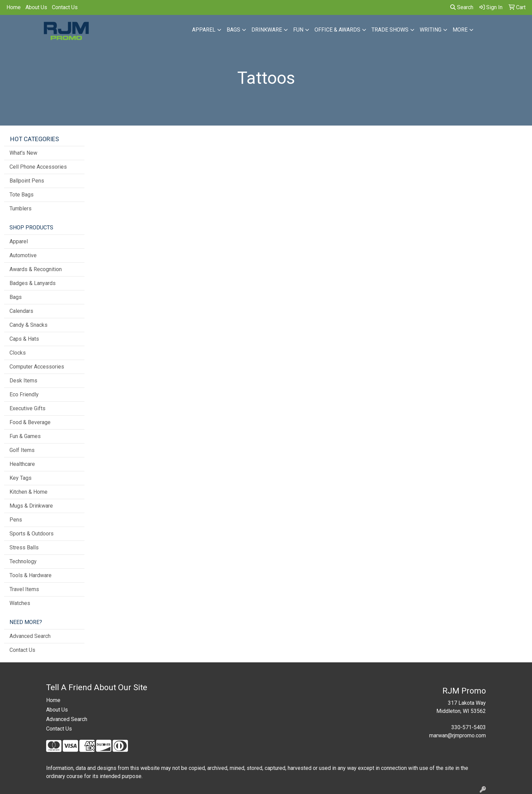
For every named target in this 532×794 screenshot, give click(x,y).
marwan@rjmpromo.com (458, 735)
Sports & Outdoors (32, 534)
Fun (298, 30)
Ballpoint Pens (27, 181)
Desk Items (23, 381)
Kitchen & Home (28, 492)
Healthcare (22, 464)
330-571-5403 (469, 727)
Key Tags (21, 478)
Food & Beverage (30, 422)
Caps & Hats (24, 339)
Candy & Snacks (28, 325)
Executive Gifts (27, 408)
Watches (20, 603)
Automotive (23, 255)
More (460, 30)
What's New (23, 153)
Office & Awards (337, 30)
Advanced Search (30, 636)
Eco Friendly (24, 394)
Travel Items (24, 589)
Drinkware (267, 30)
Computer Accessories (37, 367)
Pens (16, 520)
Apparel (204, 30)
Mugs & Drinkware (31, 506)
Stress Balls (24, 547)
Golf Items (22, 450)
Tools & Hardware (31, 575)
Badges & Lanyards (33, 283)
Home (14, 7)
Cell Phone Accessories (38, 167)
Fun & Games (25, 436)
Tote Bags (22, 195)
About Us (36, 7)
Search (462, 7)
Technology (23, 561)
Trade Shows (390, 30)
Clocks (18, 353)
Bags (233, 30)
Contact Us (65, 7)
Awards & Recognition (36, 269)
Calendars (21, 311)
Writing (431, 30)
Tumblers (21, 209)
